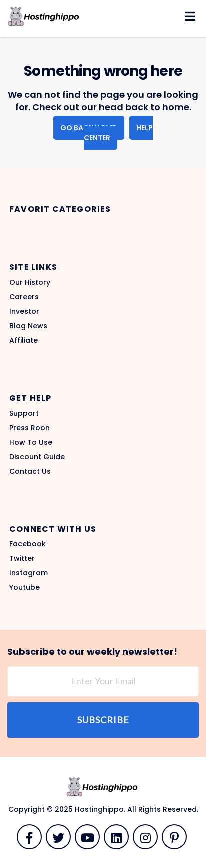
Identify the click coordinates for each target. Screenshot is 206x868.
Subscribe (103, 720)
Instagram (29, 573)
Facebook (28, 544)
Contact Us (30, 471)
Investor (24, 311)
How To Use (31, 442)
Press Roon (30, 428)
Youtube (25, 587)
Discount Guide (37, 457)
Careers (24, 297)
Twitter (22, 558)
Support (24, 413)
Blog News (28, 326)
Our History (30, 282)
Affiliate (24, 340)
